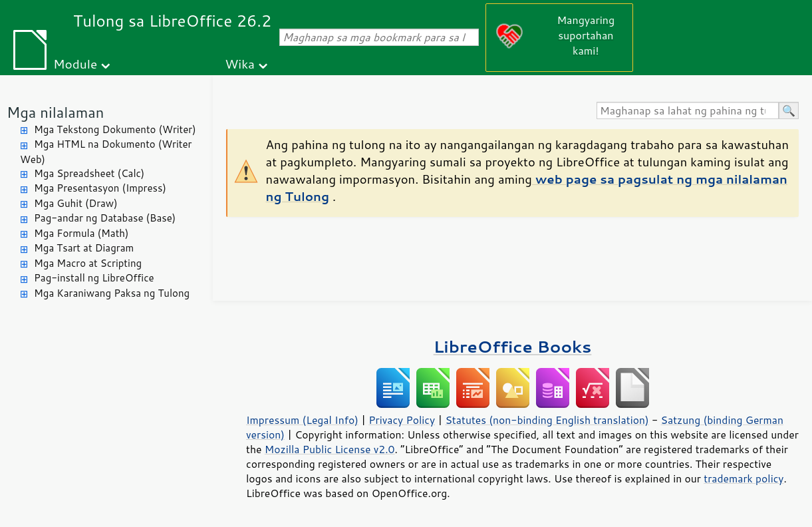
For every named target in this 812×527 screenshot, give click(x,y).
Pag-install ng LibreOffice (94, 278)
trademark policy (744, 478)
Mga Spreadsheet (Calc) (89, 173)
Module (75, 64)
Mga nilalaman (55, 112)
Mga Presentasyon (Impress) (100, 188)
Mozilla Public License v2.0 (330, 449)
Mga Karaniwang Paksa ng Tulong (112, 293)
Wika (240, 64)
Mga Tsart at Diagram (84, 248)
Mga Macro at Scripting (88, 263)
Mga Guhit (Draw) (76, 203)
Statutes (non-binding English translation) (547, 420)
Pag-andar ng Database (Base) (105, 218)
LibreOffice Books (513, 346)
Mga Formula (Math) (81, 233)
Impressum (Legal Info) (302, 420)
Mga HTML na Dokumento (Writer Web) (106, 152)
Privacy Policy (402, 420)
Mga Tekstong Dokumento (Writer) (115, 129)
